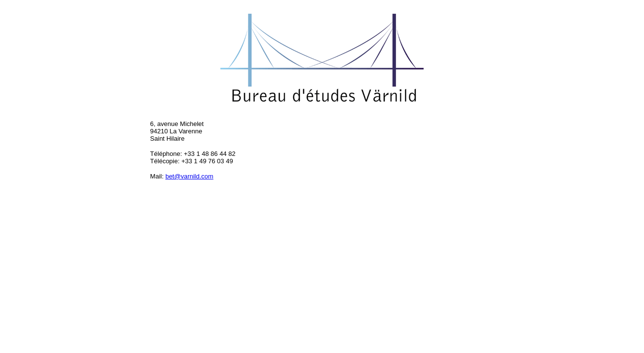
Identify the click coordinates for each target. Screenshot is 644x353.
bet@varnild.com (189, 176)
